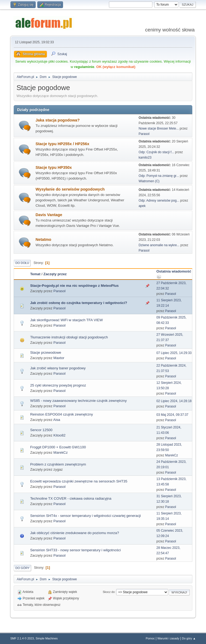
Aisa (57, 420)
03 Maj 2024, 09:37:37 (172, 415)
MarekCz (60, 452)
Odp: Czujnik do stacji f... (157, 152)
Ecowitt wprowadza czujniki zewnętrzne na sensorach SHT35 (79, 481)
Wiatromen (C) (149, 181)
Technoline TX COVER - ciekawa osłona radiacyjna (71, 498)
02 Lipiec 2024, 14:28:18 (174, 401)
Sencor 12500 (41, 430)
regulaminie (84, 67)
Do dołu (22, 263)
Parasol (144, 134)
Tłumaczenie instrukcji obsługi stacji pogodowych (69, 337)
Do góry (22, 568)
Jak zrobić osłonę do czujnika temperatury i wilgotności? (78, 303)
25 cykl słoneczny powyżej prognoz (58, 385)
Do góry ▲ (189, 638)
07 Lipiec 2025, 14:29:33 (174, 353)
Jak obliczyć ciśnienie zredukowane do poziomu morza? (74, 533)
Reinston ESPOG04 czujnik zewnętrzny (61, 414)
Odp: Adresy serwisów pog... (159, 201)
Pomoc (150, 638)
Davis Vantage (49, 215)
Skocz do (109, 592)
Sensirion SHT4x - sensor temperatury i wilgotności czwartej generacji (85, 516)
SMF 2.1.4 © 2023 (22, 638)
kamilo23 (145, 158)
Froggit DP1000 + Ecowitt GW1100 (58, 447)
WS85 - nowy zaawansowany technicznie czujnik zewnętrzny (78, 401)
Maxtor (59, 358)
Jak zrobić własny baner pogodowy (58, 368)
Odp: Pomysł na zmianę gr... (159, 176)
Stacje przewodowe (46, 353)
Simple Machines (47, 638)
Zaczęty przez (55, 274)
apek (142, 206)
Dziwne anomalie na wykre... (159, 245)
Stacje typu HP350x (54, 167)
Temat (35, 274)
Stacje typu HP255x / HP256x (62, 144)
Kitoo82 (59, 435)
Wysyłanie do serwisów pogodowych (70, 189)
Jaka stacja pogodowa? (58, 120)
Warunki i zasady (168, 638)
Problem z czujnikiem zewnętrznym (58, 464)
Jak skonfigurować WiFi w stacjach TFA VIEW (66, 320)
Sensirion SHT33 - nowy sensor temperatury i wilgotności (75, 550)
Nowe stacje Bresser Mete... (159, 128)
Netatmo (43, 239)
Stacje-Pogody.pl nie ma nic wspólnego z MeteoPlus (74, 286)
